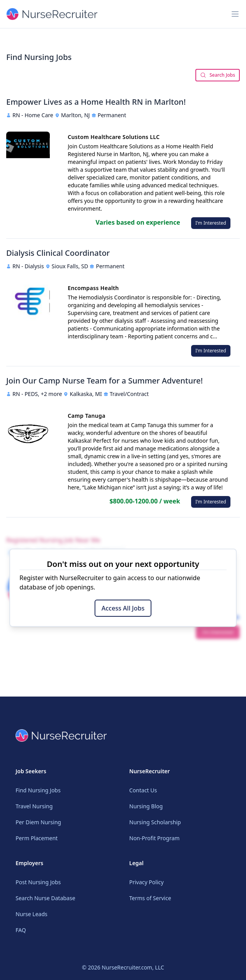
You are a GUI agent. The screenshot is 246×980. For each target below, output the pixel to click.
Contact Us (143, 790)
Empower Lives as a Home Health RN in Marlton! (96, 102)
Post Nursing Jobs (38, 882)
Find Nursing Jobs (38, 790)
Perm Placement (37, 838)
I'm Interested (211, 223)
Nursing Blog (146, 806)
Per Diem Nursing (38, 822)
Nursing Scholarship (155, 822)
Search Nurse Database (45, 898)
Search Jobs (218, 75)
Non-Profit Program (154, 838)
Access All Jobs (123, 608)
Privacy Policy (146, 882)
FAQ (21, 930)
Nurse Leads (32, 914)
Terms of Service (150, 898)
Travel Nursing (34, 806)
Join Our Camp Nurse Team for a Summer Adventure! (105, 381)
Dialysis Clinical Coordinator (58, 253)
